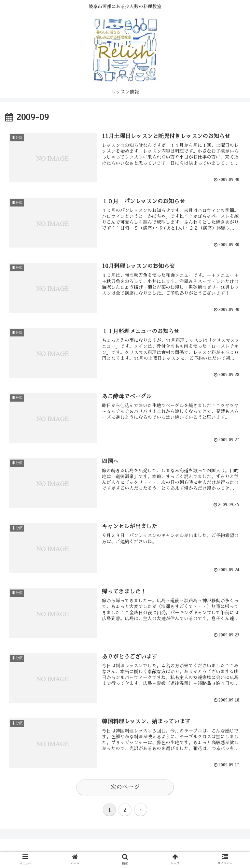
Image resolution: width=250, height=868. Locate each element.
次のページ (125, 787)
